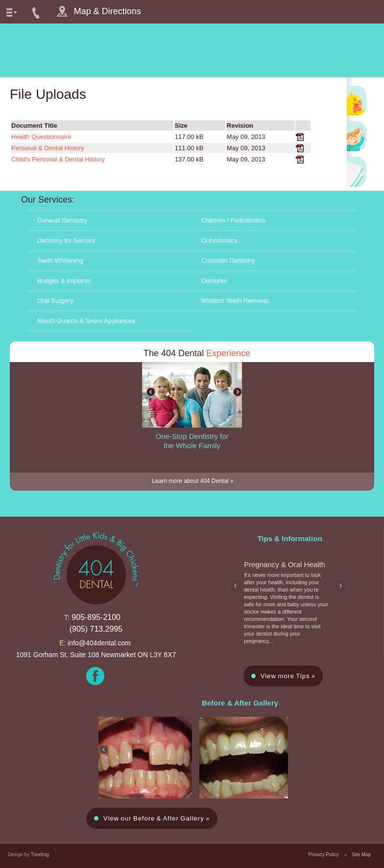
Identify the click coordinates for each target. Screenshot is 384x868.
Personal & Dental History (48, 148)
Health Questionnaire (41, 137)
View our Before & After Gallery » (157, 818)
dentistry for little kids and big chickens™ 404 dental (192, 50)
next (238, 392)
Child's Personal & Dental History (58, 159)
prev (151, 392)
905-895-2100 (96, 617)
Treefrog (40, 855)
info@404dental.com (99, 643)
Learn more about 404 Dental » (192, 481)
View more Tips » (288, 676)
